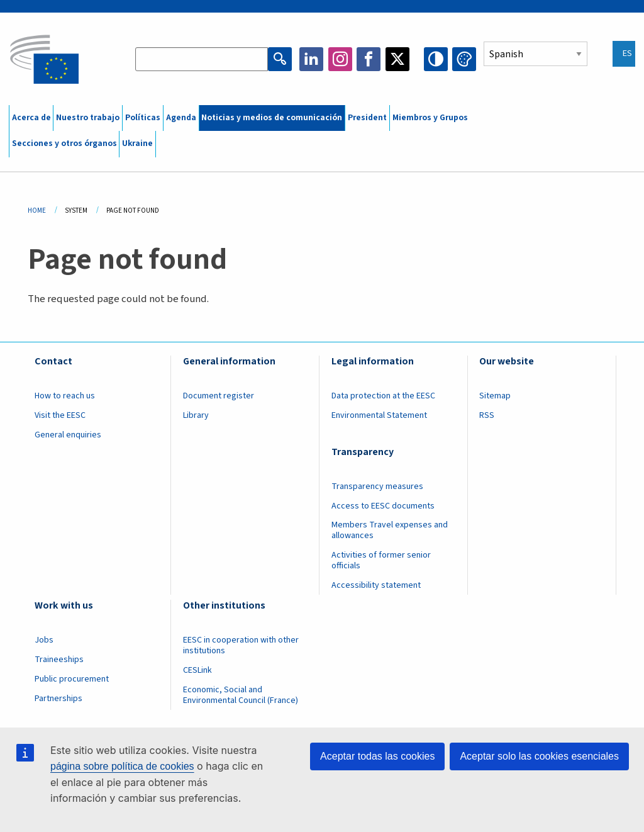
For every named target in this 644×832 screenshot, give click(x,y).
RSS (487, 415)
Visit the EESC (60, 415)
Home (37, 211)
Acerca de (31, 118)
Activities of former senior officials (381, 560)
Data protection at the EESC (383, 396)
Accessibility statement (376, 585)
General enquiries (68, 435)
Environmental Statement (379, 415)
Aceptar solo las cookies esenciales (539, 756)
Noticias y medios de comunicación (272, 118)
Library (196, 415)
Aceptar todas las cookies (377, 756)
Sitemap (495, 396)
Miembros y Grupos (430, 118)
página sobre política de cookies (122, 766)
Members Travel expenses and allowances (390, 530)
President (367, 118)
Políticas (143, 118)
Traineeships (59, 660)
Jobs (44, 640)
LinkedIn (311, 59)
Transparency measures (377, 486)
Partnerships (58, 699)
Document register (219, 396)
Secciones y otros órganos (64, 143)
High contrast (436, 59)
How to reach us (65, 396)
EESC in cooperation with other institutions (241, 645)
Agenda (181, 118)
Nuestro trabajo (88, 118)
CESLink (197, 670)
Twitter (397, 59)
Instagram (340, 59)
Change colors (464, 59)
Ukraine (137, 143)
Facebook (369, 59)
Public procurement (72, 679)
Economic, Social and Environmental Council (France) (241, 695)
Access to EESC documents (383, 506)
